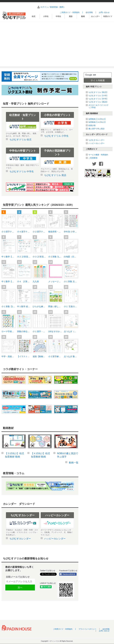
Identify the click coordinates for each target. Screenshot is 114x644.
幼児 (34, 16)
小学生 (46, 16)
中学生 (58, 16)
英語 (71, 16)
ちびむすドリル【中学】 (98, 99)
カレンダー (95, 16)
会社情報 (89, 12)
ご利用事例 (93, 158)
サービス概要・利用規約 (98, 155)
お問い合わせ (104, 12)
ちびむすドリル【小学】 (98, 96)
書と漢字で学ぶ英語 (96, 129)
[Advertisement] (57, 44)
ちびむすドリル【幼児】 (98, 92)
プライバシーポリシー (87, 629)
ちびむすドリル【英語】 (98, 102)
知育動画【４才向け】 (97, 122)
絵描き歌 (92, 125)
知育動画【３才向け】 (97, 119)
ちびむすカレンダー (96, 140)
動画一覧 (74, 463)
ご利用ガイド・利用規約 (70, 12)
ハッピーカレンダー (96, 143)
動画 (83, 16)
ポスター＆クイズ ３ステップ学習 (98, 106)
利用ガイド (108, 16)
